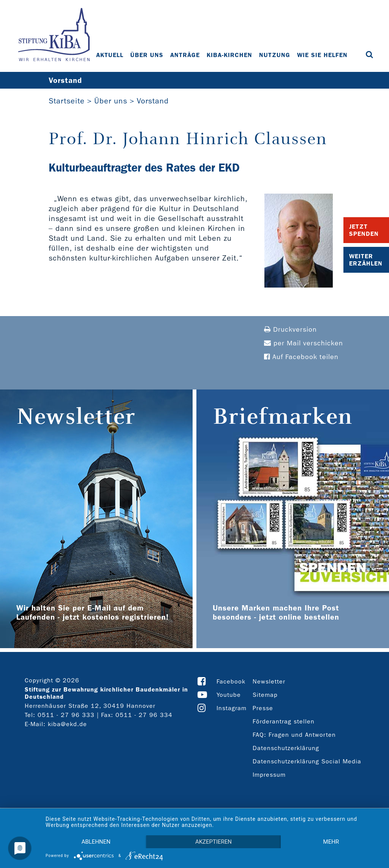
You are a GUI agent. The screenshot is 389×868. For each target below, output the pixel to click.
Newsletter (269, 681)
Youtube (229, 695)
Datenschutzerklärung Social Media (307, 761)
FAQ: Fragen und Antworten (294, 735)
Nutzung (275, 55)
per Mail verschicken (304, 343)
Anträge (185, 55)
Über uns (147, 55)
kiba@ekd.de (67, 724)
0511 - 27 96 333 (66, 715)
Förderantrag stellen (284, 721)
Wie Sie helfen (322, 55)
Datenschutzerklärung (286, 748)
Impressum (269, 775)
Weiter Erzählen (366, 260)
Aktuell (110, 55)
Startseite (67, 101)
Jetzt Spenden (364, 230)
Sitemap (265, 695)
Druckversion (290, 330)
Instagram (232, 708)
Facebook (231, 681)
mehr (331, 842)
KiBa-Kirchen (229, 55)
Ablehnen (96, 842)
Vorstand (153, 101)
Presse (263, 708)
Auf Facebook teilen (301, 357)
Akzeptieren (213, 842)
